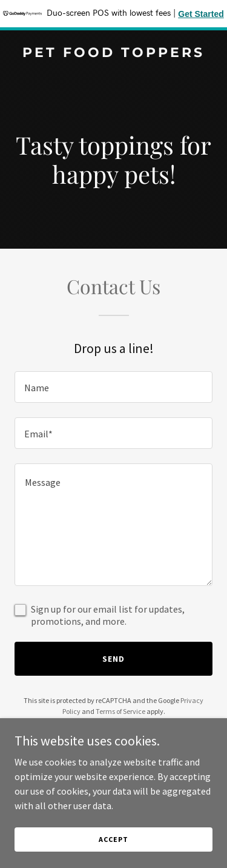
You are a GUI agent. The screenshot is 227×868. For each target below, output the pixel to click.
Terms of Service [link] (120, 711)
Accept (113, 839)
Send (113, 659)
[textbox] (113, 387)
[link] (113, 53)
